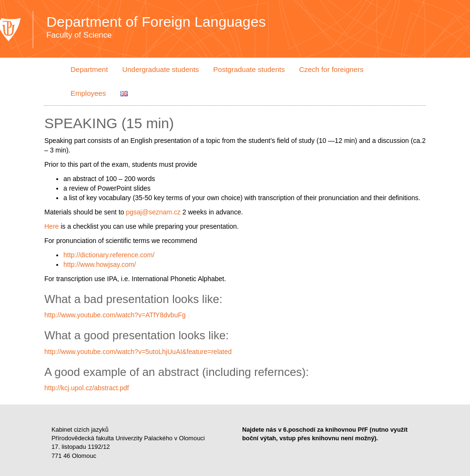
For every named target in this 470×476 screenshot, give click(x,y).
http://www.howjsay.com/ (100, 264)
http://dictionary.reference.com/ (109, 255)
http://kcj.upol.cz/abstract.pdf (87, 388)
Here (51, 226)
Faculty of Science (79, 35)
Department (89, 69)
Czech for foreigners (331, 69)
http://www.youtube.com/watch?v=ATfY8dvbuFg (115, 315)
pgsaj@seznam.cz (153, 212)
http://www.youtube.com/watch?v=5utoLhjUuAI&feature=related (138, 352)
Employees (88, 93)
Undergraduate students (160, 69)
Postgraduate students (249, 69)
